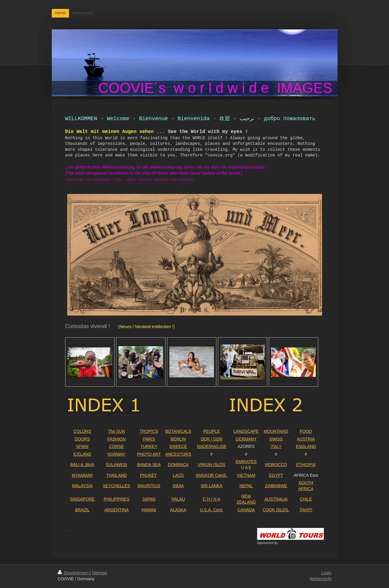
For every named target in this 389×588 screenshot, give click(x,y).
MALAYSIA (82, 486)
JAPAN (149, 499)
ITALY (276, 446)
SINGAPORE (82, 499)
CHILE (306, 499)
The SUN (117, 431)
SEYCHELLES (116, 486)
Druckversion (74, 573)
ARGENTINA (116, 510)
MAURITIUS (149, 486)
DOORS (82, 439)
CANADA (246, 510)
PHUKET (148, 475)
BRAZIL (82, 510)
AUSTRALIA (276, 499)
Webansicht (321, 579)
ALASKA (178, 510)
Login (326, 573)
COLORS (82, 431)
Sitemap (100, 573)
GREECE (178, 446)
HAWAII (149, 510)
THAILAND (117, 475)
